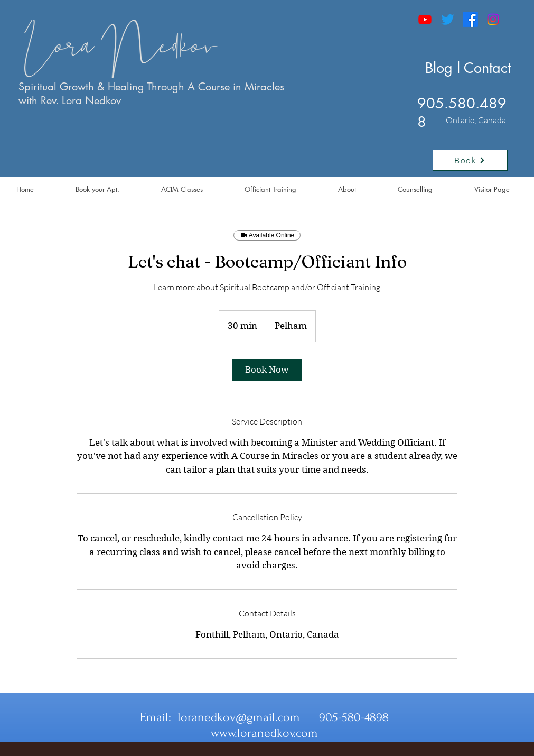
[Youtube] (425, 19)
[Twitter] (448, 19)
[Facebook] (470, 19)
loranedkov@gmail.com (239, 717)
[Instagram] (493, 19)
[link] (267, 370)
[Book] (470, 160)
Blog (439, 68)
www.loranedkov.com (264, 733)
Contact (487, 68)
